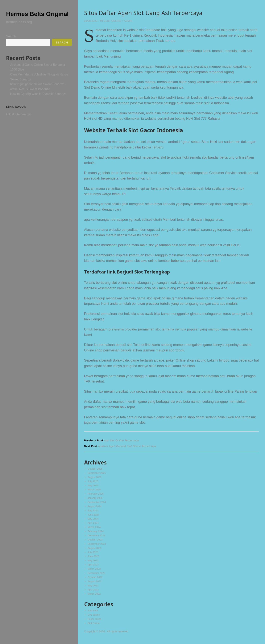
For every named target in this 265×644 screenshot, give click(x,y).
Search (11, 44)
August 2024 (95, 508)
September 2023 (97, 547)
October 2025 (96, 470)
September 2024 (97, 504)
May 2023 (93, 564)
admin (131, 21)
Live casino (94, 619)
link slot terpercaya (19, 122)
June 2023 (94, 559)
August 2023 (95, 551)
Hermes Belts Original (31, 17)
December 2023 (97, 538)
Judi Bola (93, 615)
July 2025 (93, 483)
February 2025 (96, 495)
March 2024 (95, 530)
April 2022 (94, 593)
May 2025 (93, 487)
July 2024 (93, 512)
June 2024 (94, 517)
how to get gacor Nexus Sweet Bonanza (37, 92)
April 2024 (94, 525)
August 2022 (95, 585)
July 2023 (93, 555)
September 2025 (97, 474)
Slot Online (114, 21)
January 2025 (96, 500)
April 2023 (94, 568)
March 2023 (95, 572)
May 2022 (93, 589)
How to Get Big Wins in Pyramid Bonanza (38, 101)
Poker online (95, 623)
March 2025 (95, 491)
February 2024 (96, 534)
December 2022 (97, 577)
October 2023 (96, 542)
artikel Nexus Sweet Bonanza (30, 97)
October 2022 (96, 581)
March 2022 (95, 598)
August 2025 (95, 478)
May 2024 (93, 521)
